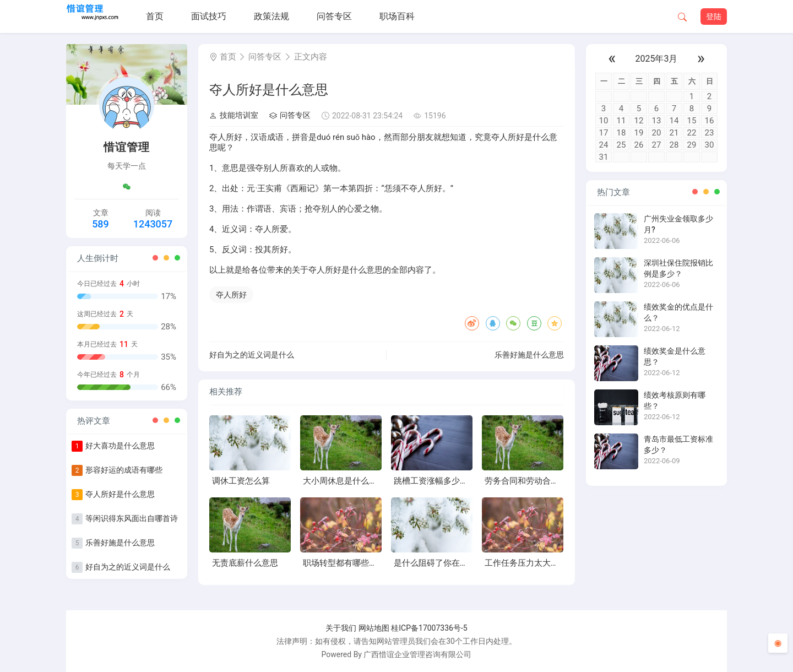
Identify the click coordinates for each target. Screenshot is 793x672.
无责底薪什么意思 (245, 563)
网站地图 (374, 628)
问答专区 (334, 16)
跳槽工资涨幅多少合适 (435, 481)
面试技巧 (209, 16)
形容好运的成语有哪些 (124, 470)
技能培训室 (234, 115)
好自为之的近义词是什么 (128, 567)
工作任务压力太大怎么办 (530, 563)
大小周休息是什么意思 (344, 481)
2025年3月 (657, 59)
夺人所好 (231, 295)
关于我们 (341, 628)
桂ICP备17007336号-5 (429, 628)
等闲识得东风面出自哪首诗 (132, 518)
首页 (155, 16)
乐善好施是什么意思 (120, 543)
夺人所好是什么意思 (120, 494)
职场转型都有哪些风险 (344, 563)
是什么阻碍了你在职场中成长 (447, 563)
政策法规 (271, 16)
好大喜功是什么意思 (120, 446)
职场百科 (397, 16)
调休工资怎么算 (241, 481)
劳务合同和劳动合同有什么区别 (542, 481)
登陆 (714, 17)
